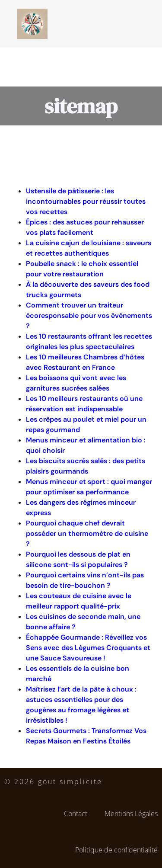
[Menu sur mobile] (137, 24)
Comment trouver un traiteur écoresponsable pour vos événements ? (89, 315)
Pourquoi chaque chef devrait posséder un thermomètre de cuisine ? (87, 533)
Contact (76, 814)
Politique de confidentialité (116, 850)
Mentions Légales (131, 814)
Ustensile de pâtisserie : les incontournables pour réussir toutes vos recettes (86, 201)
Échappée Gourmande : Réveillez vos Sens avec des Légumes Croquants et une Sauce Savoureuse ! (88, 648)
